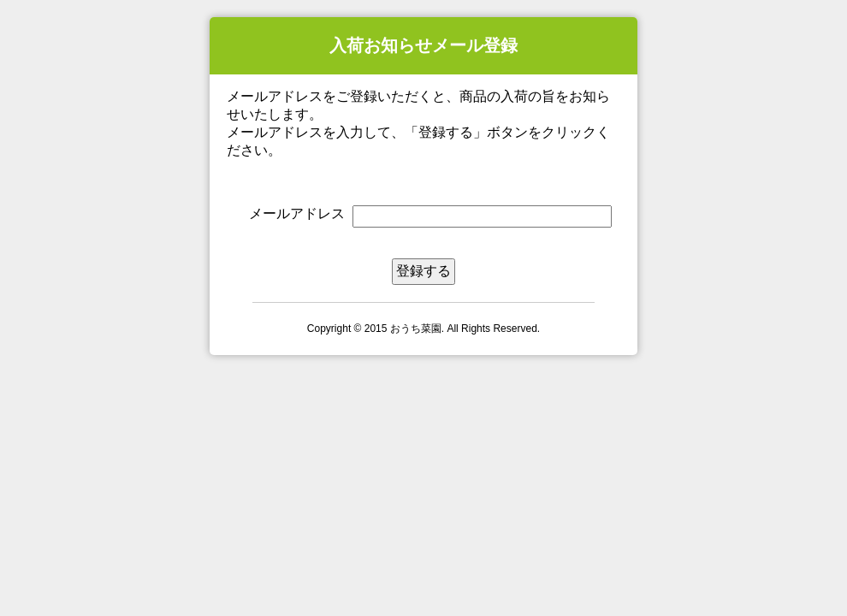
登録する (423, 271)
